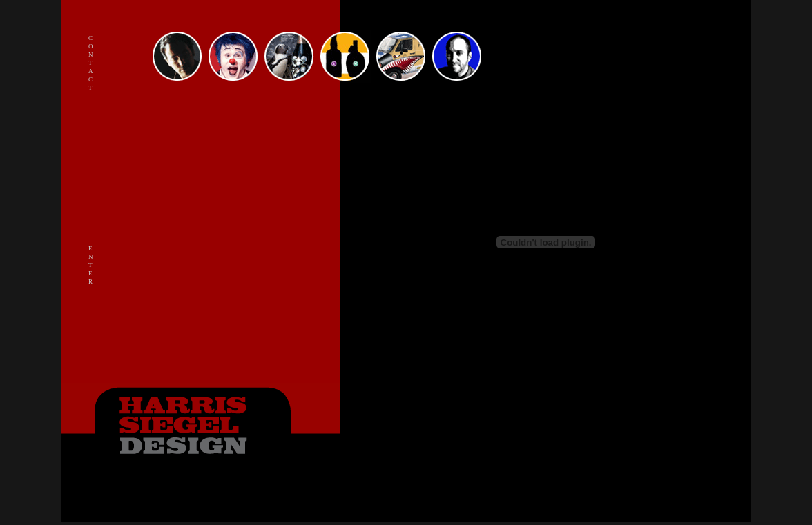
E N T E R (91, 265)
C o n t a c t (91, 63)
